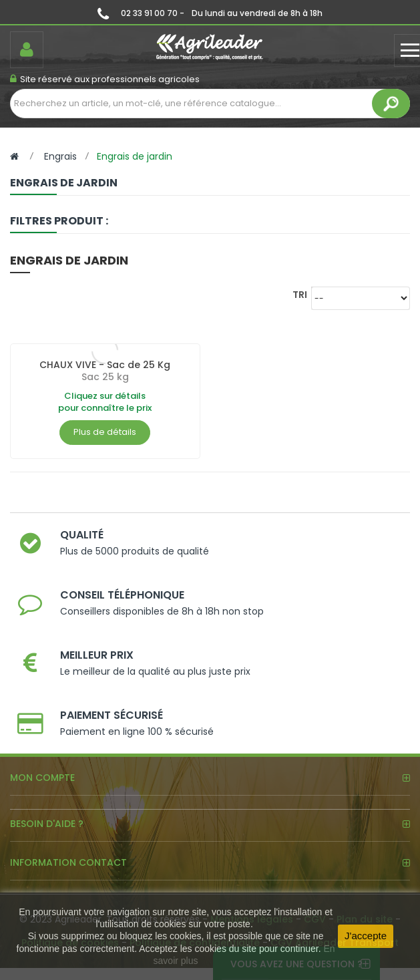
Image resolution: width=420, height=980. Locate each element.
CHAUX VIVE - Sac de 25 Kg (105, 365)
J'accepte (366, 936)
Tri (300, 294)
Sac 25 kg (105, 377)
